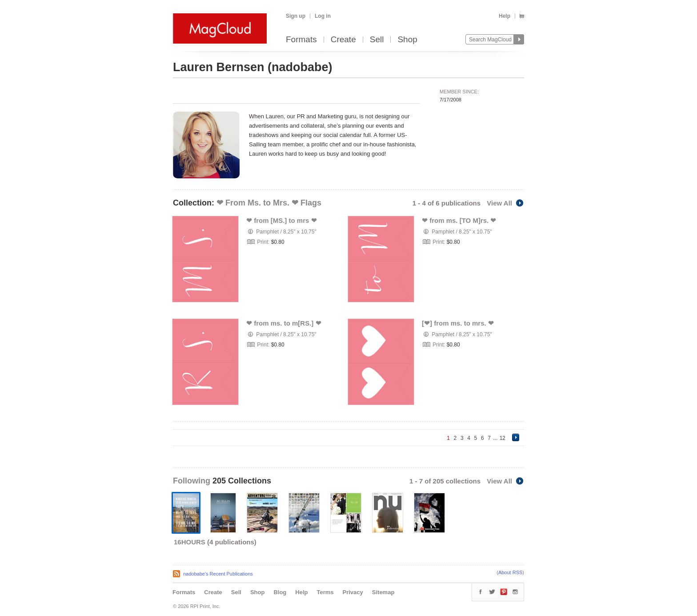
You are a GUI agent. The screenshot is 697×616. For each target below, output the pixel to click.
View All (505, 203)
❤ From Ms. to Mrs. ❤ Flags (269, 203)
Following (193, 481)
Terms (325, 592)
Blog (280, 592)
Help (505, 16)
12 (503, 438)
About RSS (510, 572)
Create (343, 40)
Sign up (296, 16)
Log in (323, 16)
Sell (377, 40)
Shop (407, 40)
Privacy (353, 592)
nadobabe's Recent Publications (218, 574)
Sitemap (383, 592)
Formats (301, 40)
